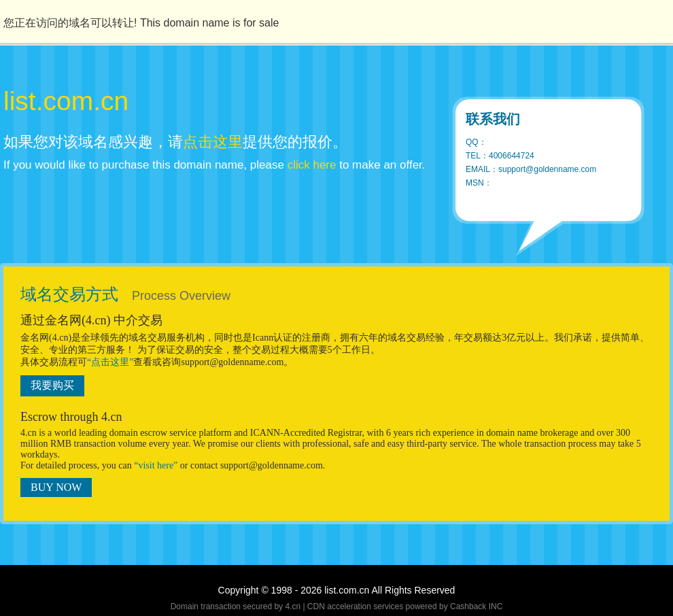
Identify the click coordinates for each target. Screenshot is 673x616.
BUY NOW (56, 487)
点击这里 (213, 142)
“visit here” (156, 465)
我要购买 (52, 385)
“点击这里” (110, 362)
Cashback (468, 606)
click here (312, 165)
